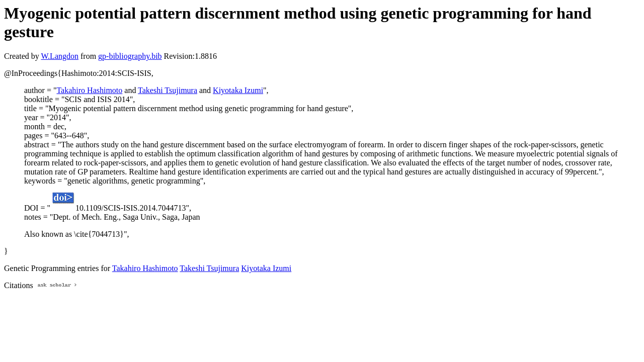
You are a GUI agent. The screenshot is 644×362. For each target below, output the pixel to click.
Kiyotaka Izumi (238, 90)
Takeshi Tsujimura (168, 90)
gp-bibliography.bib (130, 56)
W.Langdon (60, 56)
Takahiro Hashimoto (89, 90)
